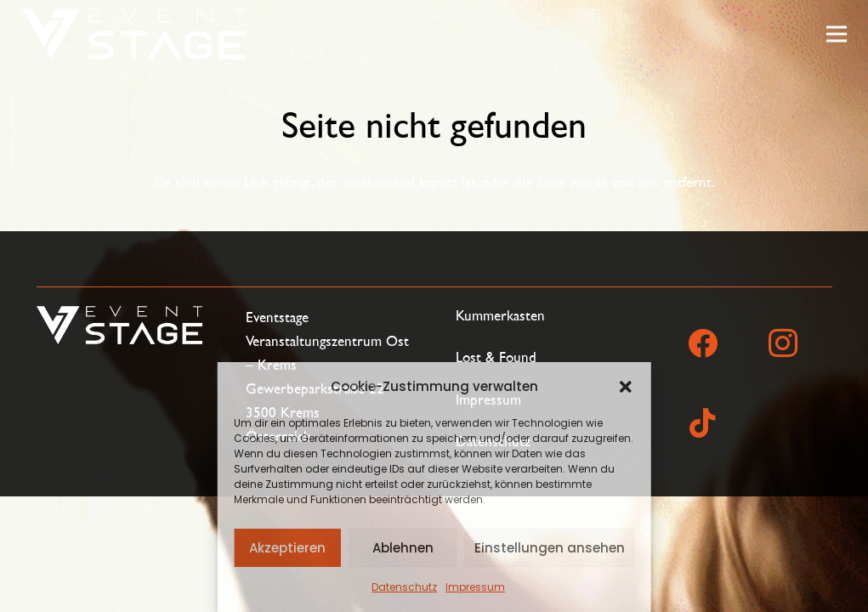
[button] (626, 387)
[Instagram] (783, 343)
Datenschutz (404, 587)
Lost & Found (496, 357)
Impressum (475, 587)
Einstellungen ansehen (550, 548)
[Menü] (836, 34)
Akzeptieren (287, 548)
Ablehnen (403, 548)
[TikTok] (703, 423)
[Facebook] (703, 343)
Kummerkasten (500, 316)
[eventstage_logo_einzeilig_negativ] (134, 34)
